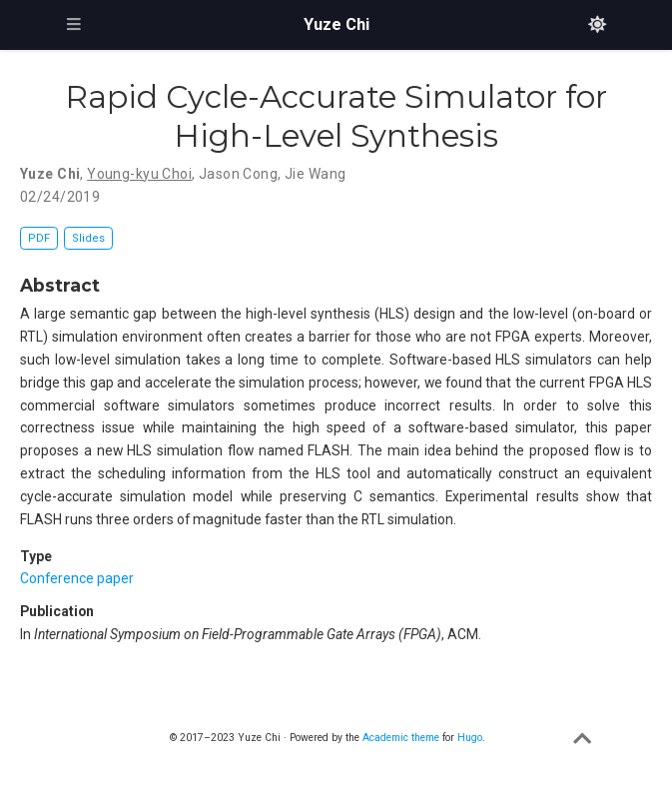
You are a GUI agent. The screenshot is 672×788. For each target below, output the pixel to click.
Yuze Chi (336, 24)
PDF (39, 238)
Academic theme (401, 738)
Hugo (470, 738)
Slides (88, 238)
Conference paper (77, 578)
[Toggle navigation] (74, 25)
